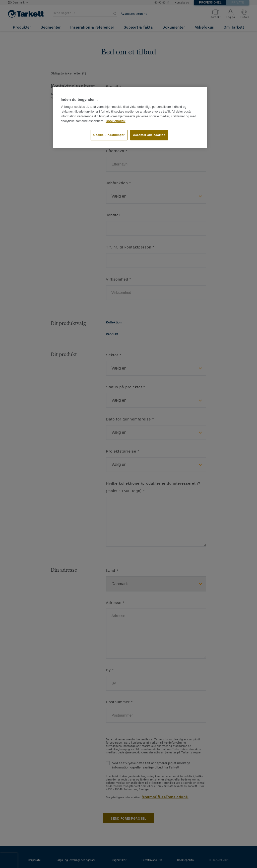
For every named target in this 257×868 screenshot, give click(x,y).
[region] (130, 117)
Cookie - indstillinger (109, 135)
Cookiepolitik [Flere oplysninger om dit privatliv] (116, 121)
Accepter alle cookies (149, 135)
